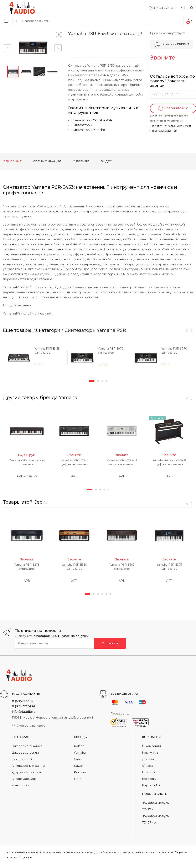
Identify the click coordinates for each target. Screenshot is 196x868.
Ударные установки (27, 771)
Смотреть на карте (29, 725)
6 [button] (111, 593)
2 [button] (98, 381)
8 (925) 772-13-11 (24, 705)
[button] (59, 35)
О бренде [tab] (81, 161)
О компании (151, 745)
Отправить (110, 642)
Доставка (149, 758)
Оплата (148, 765)
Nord (78, 778)
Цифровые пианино (27, 745)
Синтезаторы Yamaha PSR (92, 120)
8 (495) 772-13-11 (163, 8)
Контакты (149, 778)
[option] (32, 359)
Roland (79, 745)
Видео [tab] (106, 161)
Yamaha (68, 397)
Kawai (78, 765)
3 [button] (102, 381)
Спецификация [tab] (47, 161)
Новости (149, 771)
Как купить (150, 752)
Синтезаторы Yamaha (88, 130)
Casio (78, 758)
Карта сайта (151, 784)
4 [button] (106, 381)
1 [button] (92, 381)
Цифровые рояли (25, 752)
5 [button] (109, 489)
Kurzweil (80, 771)
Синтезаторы (82, 125)
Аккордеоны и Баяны (28, 765)
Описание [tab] (12, 161)
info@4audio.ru (24, 711)
